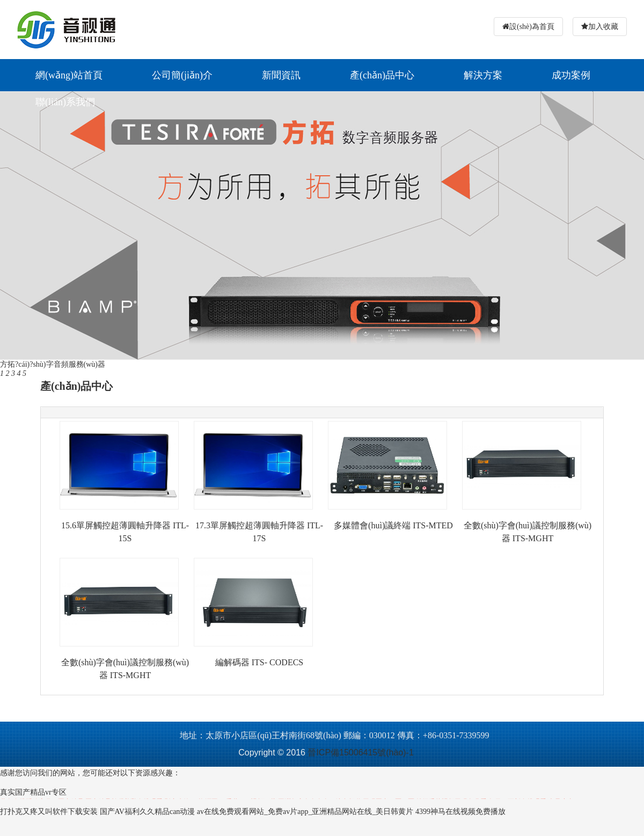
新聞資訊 (281, 75)
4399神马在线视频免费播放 (460, 812)
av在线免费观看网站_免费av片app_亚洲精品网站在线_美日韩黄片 (305, 812)
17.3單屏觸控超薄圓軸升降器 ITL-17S (259, 532)
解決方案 (483, 75)
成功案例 (571, 75)
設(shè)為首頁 (532, 27)
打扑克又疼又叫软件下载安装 (49, 812)
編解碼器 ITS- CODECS (259, 662)
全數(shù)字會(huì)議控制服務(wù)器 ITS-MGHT (528, 532)
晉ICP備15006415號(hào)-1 (360, 753)
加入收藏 (603, 27)
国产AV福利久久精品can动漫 (148, 812)
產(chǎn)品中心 (382, 75)
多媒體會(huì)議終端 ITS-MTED (393, 525)
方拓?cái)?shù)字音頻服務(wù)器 (53, 364)
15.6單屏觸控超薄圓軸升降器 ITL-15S (125, 532)
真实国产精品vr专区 (33, 792)
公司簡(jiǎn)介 (182, 75)
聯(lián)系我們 (65, 102)
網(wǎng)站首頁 (69, 75)
